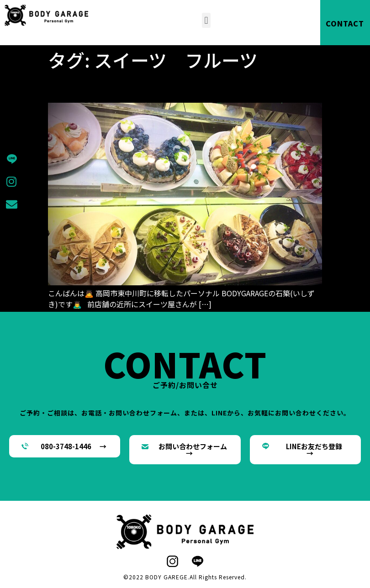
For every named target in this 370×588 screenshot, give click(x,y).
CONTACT (345, 23)
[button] (206, 20)
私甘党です (85, 87)
